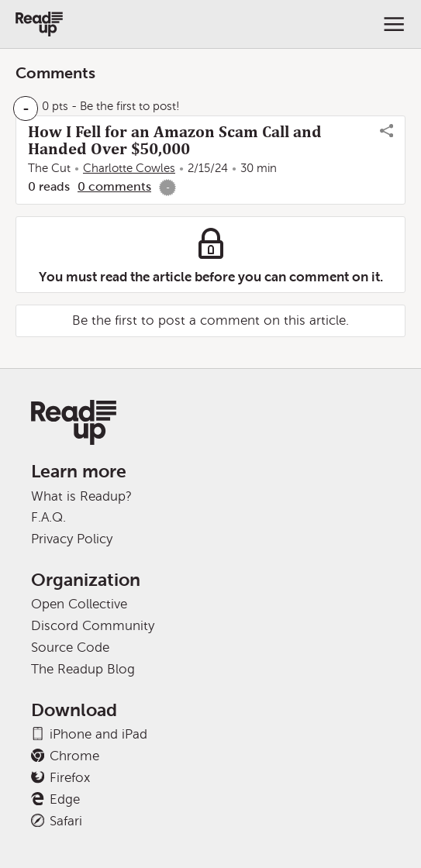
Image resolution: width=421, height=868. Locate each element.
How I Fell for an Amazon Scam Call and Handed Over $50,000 (175, 140)
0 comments (114, 186)
